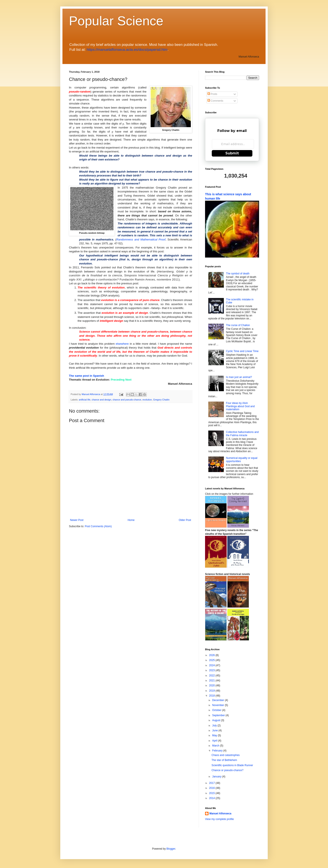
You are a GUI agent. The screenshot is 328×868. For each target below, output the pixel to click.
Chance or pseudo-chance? (227, 770)
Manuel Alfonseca (220, 814)
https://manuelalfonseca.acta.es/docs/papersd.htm (127, 50)
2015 (212, 793)
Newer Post (77, 520)
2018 (212, 696)
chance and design (101, 400)
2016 (212, 788)
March (216, 746)
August (217, 720)
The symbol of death (238, 274)
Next (128, 380)
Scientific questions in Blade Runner (232, 765)
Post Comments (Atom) (98, 526)
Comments (215, 101)
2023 (212, 670)
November (219, 705)
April (215, 741)
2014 (212, 798)
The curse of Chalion (238, 325)
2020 (212, 685)
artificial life (85, 400)
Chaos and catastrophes (226, 755)
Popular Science (116, 21)
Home (131, 520)
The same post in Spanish (87, 376)
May (215, 735)
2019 (212, 691)
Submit (232, 153)
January (217, 777)
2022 (212, 676)
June (215, 730)
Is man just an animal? (239, 377)
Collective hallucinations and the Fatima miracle (242, 434)
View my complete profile (219, 819)
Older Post (185, 520)
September (219, 715)
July (215, 725)
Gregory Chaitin (161, 400)
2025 (212, 660)
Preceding (118, 380)
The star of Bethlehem (224, 760)
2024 (212, 665)
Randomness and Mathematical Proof (141, 239)
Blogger (171, 849)
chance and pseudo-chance (127, 400)
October (217, 710)
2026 (212, 655)
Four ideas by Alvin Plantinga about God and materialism (240, 406)
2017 (212, 783)
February (218, 751)
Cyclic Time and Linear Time (242, 351)
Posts (212, 94)
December (219, 700)
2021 (212, 681)
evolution (147, 400)
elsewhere (122, 344)
